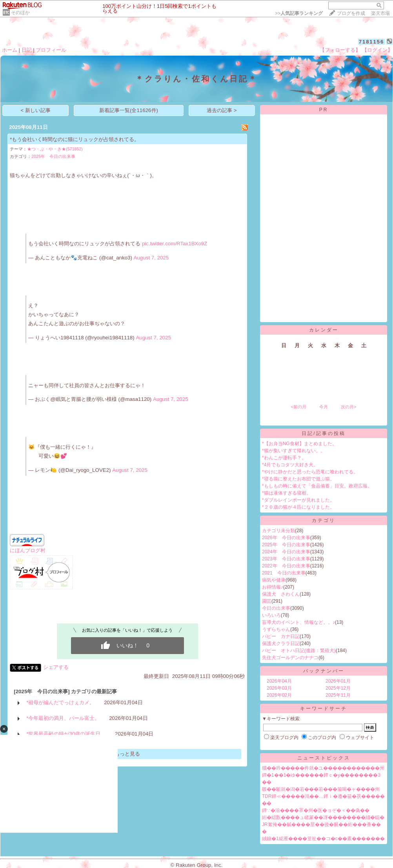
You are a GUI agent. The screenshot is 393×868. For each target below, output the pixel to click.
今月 (324, 407)
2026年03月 (279, 688)
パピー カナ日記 (281, 636)
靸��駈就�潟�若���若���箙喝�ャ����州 (321, 789)
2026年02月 (279, 695)
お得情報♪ (273, 587)
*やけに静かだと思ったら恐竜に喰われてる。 (310, 472)
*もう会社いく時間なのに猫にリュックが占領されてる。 (75, 139)
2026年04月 (279, 681)
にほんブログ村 (28, 550)
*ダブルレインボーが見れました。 (298, 500)
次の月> (348, 407)
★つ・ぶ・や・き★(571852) (55, 149)
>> (299, 13)
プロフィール (51, 50)
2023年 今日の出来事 (286, 559)
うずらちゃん (276, 629)
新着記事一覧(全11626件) (129, 110)
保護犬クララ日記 (281, 643)
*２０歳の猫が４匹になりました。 (298, 507)
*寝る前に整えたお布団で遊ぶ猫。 (298, 479)
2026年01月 (338, 681)
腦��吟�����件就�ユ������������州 (323, 768)
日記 (27, 50)
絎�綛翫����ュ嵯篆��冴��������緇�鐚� (323, 817)
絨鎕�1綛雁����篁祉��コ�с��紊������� (323, 839)
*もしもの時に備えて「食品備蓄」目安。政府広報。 (317, 486)
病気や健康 (274, 580)
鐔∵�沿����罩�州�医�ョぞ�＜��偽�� (316, 810)
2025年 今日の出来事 (53, 156)
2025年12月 (338, 688)
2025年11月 (338, 695)
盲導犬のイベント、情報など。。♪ (298, 622)
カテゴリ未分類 (278, 531)
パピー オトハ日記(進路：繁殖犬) (299, 651)
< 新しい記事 (36, 110)
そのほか (20, 13)
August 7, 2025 (151, 258)
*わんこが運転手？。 (284, 458)
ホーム (10, 50)
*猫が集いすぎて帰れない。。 (294, 451)
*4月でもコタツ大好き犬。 (290, 465)
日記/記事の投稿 (323, 433)
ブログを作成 (351, 13)
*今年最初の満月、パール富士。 (63, 718)
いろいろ (271, 615)
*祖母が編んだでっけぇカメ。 (60, 702)
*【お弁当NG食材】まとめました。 (299, 444)
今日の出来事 (276, 608)
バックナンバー (324, 671)
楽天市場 (380, 13)
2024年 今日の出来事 (286, 552)
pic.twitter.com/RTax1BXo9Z (175, 244)
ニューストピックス (324, 758)
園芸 (267, 601)
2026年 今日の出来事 (286, 538)
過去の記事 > (222, 110)
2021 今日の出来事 (284, 573)
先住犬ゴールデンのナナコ (290, 658)
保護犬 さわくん (281, 594)
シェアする (56, 667)
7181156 (372, 42)
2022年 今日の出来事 (286, 566)
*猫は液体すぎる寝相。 (287, 493)
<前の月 (298, 407)
